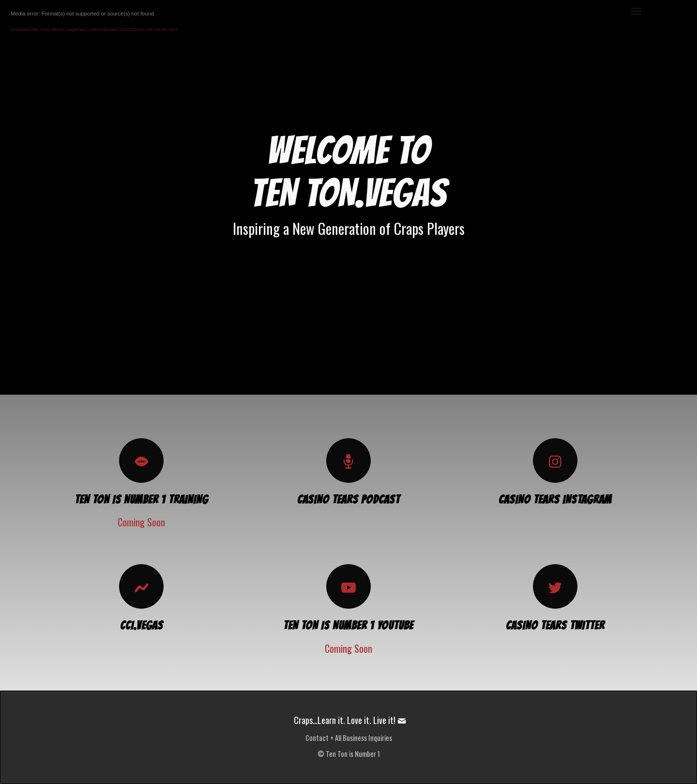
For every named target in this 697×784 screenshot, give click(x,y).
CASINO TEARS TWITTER (555, 625)
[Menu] (636, 11)
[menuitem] (636, 11)
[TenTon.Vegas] (67, 11)
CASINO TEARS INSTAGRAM (555, 500)
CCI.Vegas (142, 625)
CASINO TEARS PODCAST (348, 500)
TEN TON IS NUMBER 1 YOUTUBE (348, 625)
